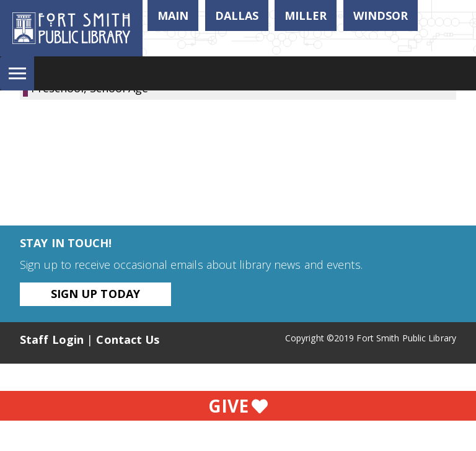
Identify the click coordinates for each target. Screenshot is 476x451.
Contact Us (128, 339)
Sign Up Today (95, 294)
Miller (306, 15)
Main (173, 15)
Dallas (237, 15)
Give (238, 406)
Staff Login (52, 339)
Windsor (381, 15)
